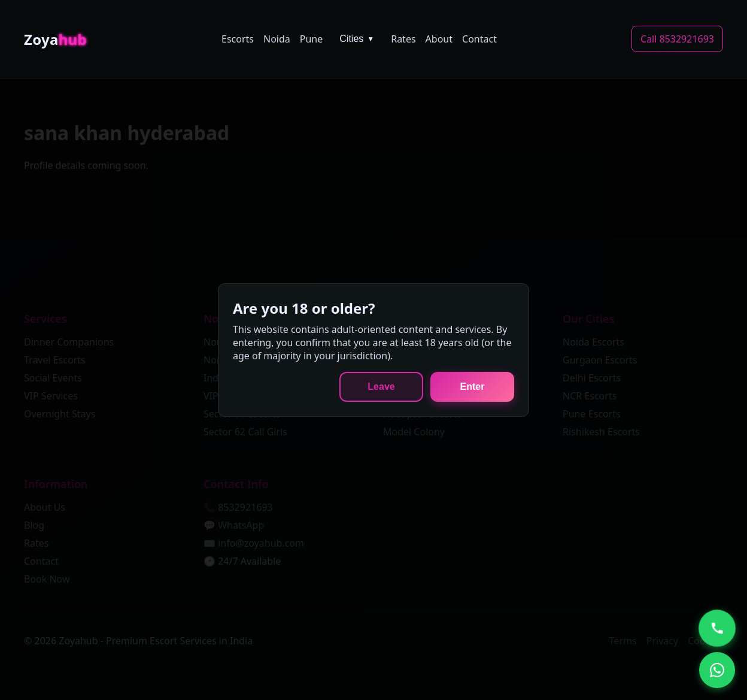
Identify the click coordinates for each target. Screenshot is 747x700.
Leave (381, 387)
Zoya (55, 39)
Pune (311, 39)
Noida (277, 39)
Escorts (238, 39)
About (439, 39)
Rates (403, 39)
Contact (479, 39)
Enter (473, 387)
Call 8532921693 (677, 39)
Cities (357, 39)
